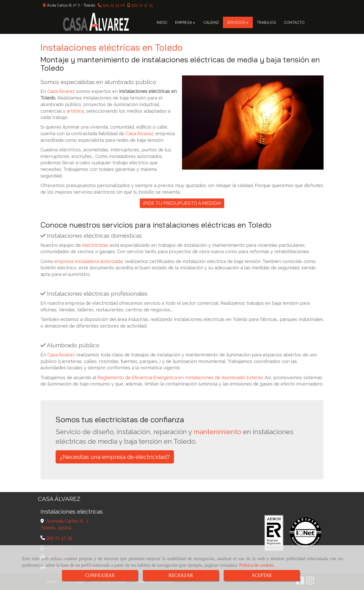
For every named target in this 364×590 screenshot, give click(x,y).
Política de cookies (256, 565)
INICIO (162, 22)
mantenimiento (217, 432)
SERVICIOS (238, 22)
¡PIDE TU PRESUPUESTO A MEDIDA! (182, 203)
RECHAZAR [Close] (181, 575)
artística (75, 111)
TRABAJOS (266, 22)
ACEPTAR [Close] (262, 575)
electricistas (95, 245)
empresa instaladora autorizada (88, 261)
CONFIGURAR (100, 575)
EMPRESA (185, 22)
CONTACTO (294, 22)
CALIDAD (211, 22)
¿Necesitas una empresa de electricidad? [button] (115, 457)
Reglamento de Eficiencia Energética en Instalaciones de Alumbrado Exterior (180, 378)
